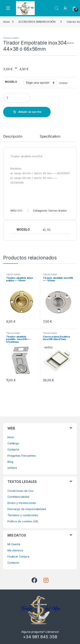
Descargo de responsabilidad (27, 509)
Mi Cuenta (14, 544)
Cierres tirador (11, 38)
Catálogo (13, 443)
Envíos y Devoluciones (22, 503)
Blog (10, 462)
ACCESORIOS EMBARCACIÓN (37, 22)
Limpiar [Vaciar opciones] (63, 83)
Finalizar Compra (18, 557)
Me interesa (15, 550)
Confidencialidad (18, 497)
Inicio (7, 22)
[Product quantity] (17, 98)
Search (57, 8)
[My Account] (65, 8)
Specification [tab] (50, 137)
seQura (12, 468)
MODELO (11, 82)
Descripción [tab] (13, 137)
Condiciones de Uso (20, 491)
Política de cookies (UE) (23, 521)
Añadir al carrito (30, 112)
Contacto (13, 450)
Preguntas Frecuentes (22, 456)
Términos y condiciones (23, 515)
